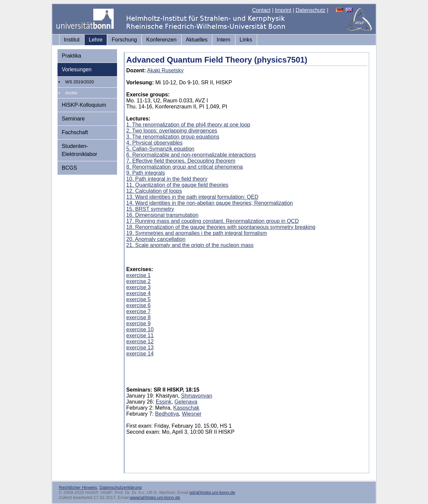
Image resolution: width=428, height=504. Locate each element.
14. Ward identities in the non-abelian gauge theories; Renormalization (210, 203)
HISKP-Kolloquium (84, 105)
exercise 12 (140, 342)
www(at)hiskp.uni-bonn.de (155, 497)
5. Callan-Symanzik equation (160, 149)
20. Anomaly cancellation (156, 239)
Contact (261, 10)
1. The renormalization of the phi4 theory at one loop (188, 125)
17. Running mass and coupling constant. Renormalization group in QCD (213, 221)
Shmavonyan (196, 396)
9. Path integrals (146, 173)
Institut (72, 40)
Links (246, 40)
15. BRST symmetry (150, 209)
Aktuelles (197, 40)
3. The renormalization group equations (173, 137)
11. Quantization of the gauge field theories (177, 185)
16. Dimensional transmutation (163, 215)
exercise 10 (140, 329)
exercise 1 (139, 275)
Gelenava (186, 402)
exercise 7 (139, 311)
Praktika (72, 56)
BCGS (69, 168)
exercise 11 (140, 335)
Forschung (124, 40)
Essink (164, 402)
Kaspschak (186, 408)
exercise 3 (139, 287)
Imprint (283, 10)
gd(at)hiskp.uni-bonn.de (212, 492)
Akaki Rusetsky (165, 70)
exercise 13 (140, 348)
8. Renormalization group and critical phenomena (185, 167)
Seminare (73, 119)
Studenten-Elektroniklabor (80, 150)
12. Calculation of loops (154, 191)
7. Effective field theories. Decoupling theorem (181, 161)
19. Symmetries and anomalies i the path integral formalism (197, 233)
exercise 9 (139, 323)
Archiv (71, 93)
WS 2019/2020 (80, 82)
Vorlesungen (77, 69)
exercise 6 (139, 305)
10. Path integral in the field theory (167, 179)
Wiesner (192, 414)
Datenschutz (310, 10)
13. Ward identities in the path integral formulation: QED (192, 197)
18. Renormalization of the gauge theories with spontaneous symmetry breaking (221, 227)
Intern (224, 40)
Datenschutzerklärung (120, 487)
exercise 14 (140, 354)
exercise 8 (139, 317)
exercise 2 (139, 281)
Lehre (96, 40)
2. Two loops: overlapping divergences (172, 131)
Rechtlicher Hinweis (78, 487)
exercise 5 (139, 299)
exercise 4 (139, 293)
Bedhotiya (167, 414)
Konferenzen (161, 40)
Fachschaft (75, 132)
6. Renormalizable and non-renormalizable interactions (191, 155)
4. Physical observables (154, 143)
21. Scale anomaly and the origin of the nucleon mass (190, 245)
